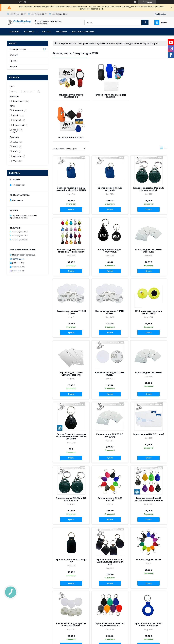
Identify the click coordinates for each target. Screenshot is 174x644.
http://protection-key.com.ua (24, 255)
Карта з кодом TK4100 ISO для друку (110, 395)
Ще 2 (15, 132)
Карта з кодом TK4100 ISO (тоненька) (148, 210)
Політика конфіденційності (104, 640)
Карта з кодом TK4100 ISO (148, 332)
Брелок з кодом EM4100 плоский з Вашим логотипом (149, 458)
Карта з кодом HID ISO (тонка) (148, 393)
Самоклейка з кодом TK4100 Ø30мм (110, 271)
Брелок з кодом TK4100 (148, 519)
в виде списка (166, 108)
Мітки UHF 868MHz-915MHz (149, 95)
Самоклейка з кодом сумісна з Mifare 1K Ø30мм (71, 584)
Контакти (61, 32)
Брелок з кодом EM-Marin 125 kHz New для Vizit (149, 148)
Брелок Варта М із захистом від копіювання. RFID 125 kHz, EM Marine (71, 396)
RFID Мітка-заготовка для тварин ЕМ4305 (149, 271)
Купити (71, 169)
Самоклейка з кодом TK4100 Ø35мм (110, 333)
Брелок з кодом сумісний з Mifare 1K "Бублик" (149, 584)
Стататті (14, 55)
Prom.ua (100, 638)
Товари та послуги (67, 43)
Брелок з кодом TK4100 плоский (110, 458)
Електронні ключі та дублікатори (93, 43)
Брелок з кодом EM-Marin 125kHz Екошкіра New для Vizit (110, 521)
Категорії (29, 32)
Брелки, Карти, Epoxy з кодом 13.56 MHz (110, 96)
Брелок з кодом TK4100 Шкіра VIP (71, 520)
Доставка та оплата (83, 32)
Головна (14, 32)
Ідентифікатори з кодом (122, 43)
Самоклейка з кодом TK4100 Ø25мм (71, 271)
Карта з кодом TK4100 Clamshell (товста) (71, 333)
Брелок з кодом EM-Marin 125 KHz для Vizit (71, 458)
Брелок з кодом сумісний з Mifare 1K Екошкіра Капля (71, 210)
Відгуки (13, 67)
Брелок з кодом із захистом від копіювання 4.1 (110, 584)
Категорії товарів (18, 49)
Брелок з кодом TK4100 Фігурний (110, 148)
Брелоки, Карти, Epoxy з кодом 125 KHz (71, 96)
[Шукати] (145, 22)
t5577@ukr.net (18, 259)
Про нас (47, 32)
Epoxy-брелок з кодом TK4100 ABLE (110, 210)
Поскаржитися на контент (82, 640)
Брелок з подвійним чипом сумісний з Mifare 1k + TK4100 (71, 148)
